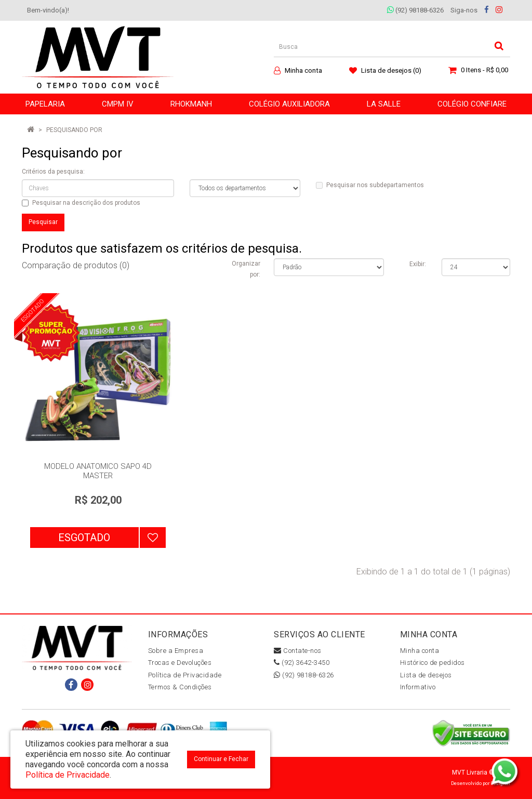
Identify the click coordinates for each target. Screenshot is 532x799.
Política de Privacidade (185, 675)
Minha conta (420, 651)
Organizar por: (246, 269)
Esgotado (84, 538)
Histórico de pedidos (433, 663)
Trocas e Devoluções (180, 663)
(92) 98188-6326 (415, 10)
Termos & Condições (180, 687)
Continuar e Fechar (221, 759)
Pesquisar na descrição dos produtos (81, 203)
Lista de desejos (426, 675)
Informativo (418, 687)
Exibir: (418, 264)
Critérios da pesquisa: (53, 172)
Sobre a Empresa (176, 651)
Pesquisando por (74, 130)
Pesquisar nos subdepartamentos (370, 185)
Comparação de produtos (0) (76, 265)
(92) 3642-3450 (302, 663)
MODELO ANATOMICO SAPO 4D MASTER (98, 471)
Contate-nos (298, 651)
